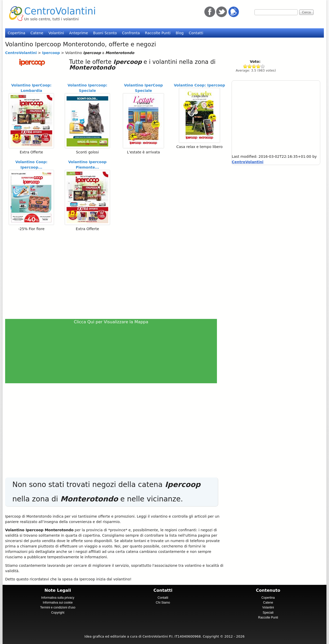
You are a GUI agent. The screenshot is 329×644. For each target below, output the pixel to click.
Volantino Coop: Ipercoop (199, 85)
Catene (37, 33)
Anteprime (79, 33)
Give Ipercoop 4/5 (258, 66)
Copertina (16, 33)
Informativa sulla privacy (58, 598)
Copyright (58, 613)
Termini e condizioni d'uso (58, 607)
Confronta (131, 33)
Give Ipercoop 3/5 (254, 66)
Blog (180, 33)
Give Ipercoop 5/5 (263, 66)
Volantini (56, 33)
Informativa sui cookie (58, 603)
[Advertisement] (113, 275)
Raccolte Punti (158, 33)
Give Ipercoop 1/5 (245, 66)
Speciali (268, 613)
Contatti (196, 33)
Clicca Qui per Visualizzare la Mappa (111, 322)
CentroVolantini (60, 11)
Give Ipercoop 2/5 (250, 66)
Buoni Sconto (105, 33)
